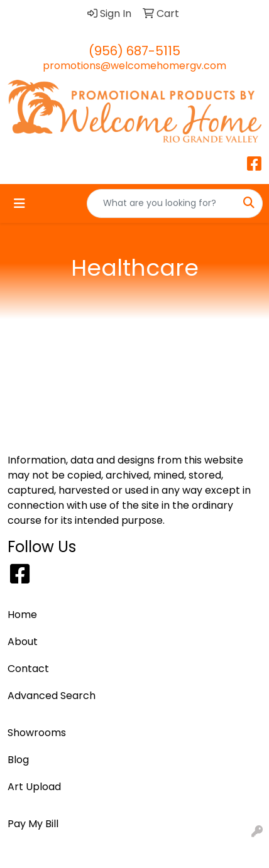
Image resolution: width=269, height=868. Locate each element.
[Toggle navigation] (19, 203)
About (23, 642)
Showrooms (37, 733)
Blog (18, 760)
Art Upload (34, 787)
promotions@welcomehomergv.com (134, 66)
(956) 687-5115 (134, 51)
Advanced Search (52, 696)
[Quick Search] (162, 203)
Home (22, 615)
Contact (28, 669)
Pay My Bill (33, 824)
